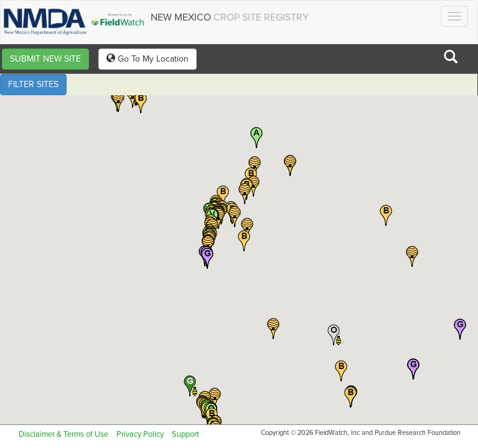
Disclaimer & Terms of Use (63, 434)
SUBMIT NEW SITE (45, 59)
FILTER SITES (33, 84)
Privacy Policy (140, 434)
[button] (141, 103)
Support (185, 434)
